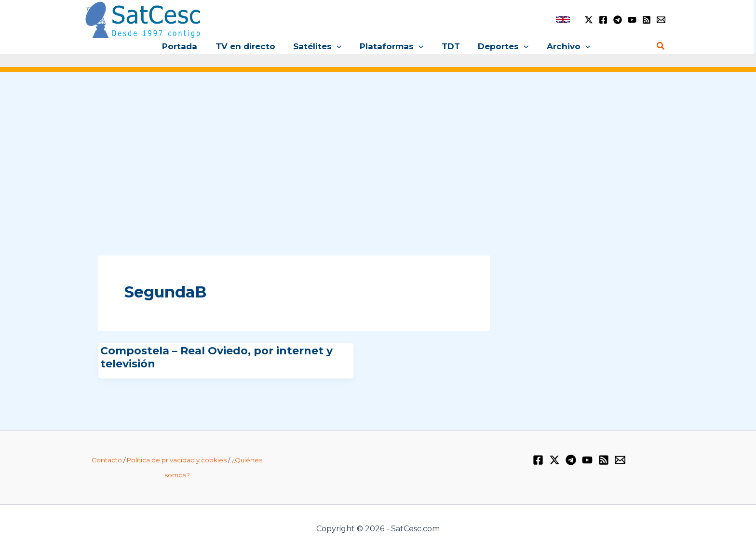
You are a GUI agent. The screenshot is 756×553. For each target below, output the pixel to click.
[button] (338, 46)
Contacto (107, 460)
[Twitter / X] (589, 20)
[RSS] (647, 20)
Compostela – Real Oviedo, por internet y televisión (216, 357)
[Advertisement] (378, 153)
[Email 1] (661, 20)
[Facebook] (603, 20)
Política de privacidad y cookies (177, 460)
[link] (563, 20)
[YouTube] (632, 20)
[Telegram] (618, 20)
